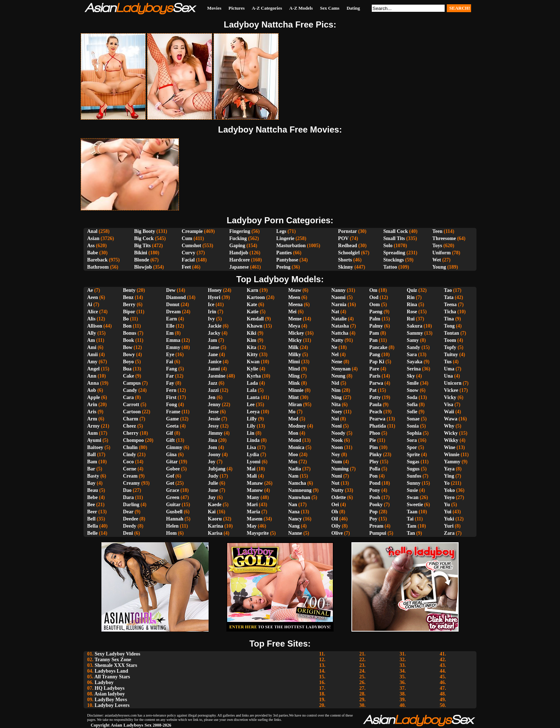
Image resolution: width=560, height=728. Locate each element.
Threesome (444, 238)
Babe (92, 253)
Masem (255, 519)
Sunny (414, 483)
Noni (337, 426)
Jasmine (217, 376)
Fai (169, 362)
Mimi (294, 362)
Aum (92, 433)
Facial (188, 260)
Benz (128, 297)
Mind (294, 369)
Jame (214, 347)
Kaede (215, 505)
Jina (212, 440)
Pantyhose (287, 260)
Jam (212, 340)
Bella (92, 526)
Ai (90, 305)
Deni (128, 533)
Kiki (251, 333)
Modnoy (297, 426)
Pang (375, 355)
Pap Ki (377, 362)
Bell (91, 519)
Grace (173, 490)
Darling (131, 505)
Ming (294, 376)
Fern (171, 390)
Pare (374, 369)
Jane (213, 355)
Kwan (253, 362)
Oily (336, 526)
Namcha (297, 483)
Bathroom (98, 267)
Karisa (215, 533)
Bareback (97, 260)
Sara (412, 355)
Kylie (252, 369)
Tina (449, 319)
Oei (335, 505)
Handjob (239, 253)
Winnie (452, 455)
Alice (92, 312)
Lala (252, 390)
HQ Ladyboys (110, 688)
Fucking (238, 238)
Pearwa (377, 419)
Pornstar (348, 231)
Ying (449, 476)
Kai (212, 512)
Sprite (413, 455)
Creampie (192, 231)
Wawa (451, 419)
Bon (127, 326)
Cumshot (191, 246)
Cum (187, 238)
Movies (214, 8)
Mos (293, 462)
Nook (337, 440)
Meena (295, 305)
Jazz (212, 383)
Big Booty (144, 231)
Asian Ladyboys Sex (131, 725)
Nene (337, 362)
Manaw (255, 483)
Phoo (375, 433)
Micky (295, 340)
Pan (373, 340)
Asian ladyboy (109, 694)
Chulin (130, 447)
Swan (413, 497)
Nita (336, 405)
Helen (172, 526)
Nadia (295, 469)
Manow (255, 490)
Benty (129, 290)
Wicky (451, 433)
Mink (294, 383)
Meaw (295, 290)
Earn (171, 319)
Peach (376, 412)
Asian (93, 238)
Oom (375, 305)
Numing (340, 469)
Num (337, 462)
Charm (131, 419)
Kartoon (256, 297)
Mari (252, 505)
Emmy (173, 347)
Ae (90, 290)
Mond (295, 440)
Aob (92, 390)
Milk (293, 347)
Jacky (214, 333)
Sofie (412, 412)
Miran (295, 405)
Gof (170, 476)
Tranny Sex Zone (113, 660)
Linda (253, 440)
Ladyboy (104, 682)
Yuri (449, 526)
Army (93, 426)
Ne (334, 347)
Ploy (374, 462)
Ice (211, 305)
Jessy (213, 426)
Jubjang (217, 469)
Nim (336, 390)
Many (253, 497)
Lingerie (285, 238)
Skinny (346, 267)
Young (439, 267)
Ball (91, 455)
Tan (411, 533)
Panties (284, 253)
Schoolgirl (349, 253)
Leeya (253, 412)
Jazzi (213, 390)
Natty (337, 340)
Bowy (129, 355)
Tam (412, 526)
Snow (413, 390)
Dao (127, 490)
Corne (129, 469)
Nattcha (340, 333)
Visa (449, 405)
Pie (373, 440)
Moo (293, 455)
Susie (412, 490)
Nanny (339, 290)
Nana (294, 512)
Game (172, 419)
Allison (95, 326)
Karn (252, 290)
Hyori (214, 297)
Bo (126, 319)
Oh (335, 512)
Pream (376, 526)
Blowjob (143, 267)
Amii (92, 355)
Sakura (415, 326)
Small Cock (396, 231)
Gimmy (174, 447)
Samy (413, 340)
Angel (93, 369)
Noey (337, 412)
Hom (171, 533)
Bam (92, 462)
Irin (212, 312)
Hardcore (239, 260)
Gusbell (174, 512)
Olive (337, 533)
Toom (450, 340)
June (213, 490)
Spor (412, 447)
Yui (448, 512)
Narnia (339, 305)
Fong (171, 405)
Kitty (252, 355)
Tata (449, 297)
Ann (92, 376)
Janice (215, 362)
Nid (335, 383)
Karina (216, 526)
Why (449, 426)
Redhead (348, 246)
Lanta (253, 397)
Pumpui (378, 533)
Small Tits (394, 238)
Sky (411, 376)
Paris (375, 376)
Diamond (176, 297)
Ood (374, 297)
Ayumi (94, 440)
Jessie (214, 419)
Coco (128, 462)
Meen (294, 297)
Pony (375, 490)
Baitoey (95, 447)
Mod (293, 419)
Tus (448, 362)
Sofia (412, 405)
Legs (281, 231)
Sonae (413, 419)
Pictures (237, 8)
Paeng (376, 312)
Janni (214, 369)
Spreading (394, 253)
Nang (294, 526)
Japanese (239, 267)
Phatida (378, 426)
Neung (338, 376)
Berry (129, 305)
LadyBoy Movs (111, 700)
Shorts (345, 260)
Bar (91, 469)
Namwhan (299, 497)
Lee (251, 405)
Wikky (451, 440)
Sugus (413, 469)
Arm (92, 419)
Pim (374, 447)
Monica (296, 447)
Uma (449, 369)
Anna (93, 383)
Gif (169, 433)
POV (343, 238)
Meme (295, 319)
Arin (92, 405)
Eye (170, 355)
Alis (91, 319)
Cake (128, 376)
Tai (410, 519)
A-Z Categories (267, 8)
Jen (212, 397)
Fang (171, 369)
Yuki (449, 519)
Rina (412, 305)
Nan (293, 505)
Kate (252, 305)
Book (128, 340)
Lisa (251, 447)
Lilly (252, 419)
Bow (127, 347)
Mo (292, 412)
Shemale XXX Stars (116, 665)
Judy (213, 476)
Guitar (173, 505)
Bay (91, 483)
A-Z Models (301, 8)
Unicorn (453, 383)
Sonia (413, 426)
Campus (132, 383)
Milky (295, 355)
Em (170, 333)
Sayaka (415, 362)
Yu (447, 505)
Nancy (295, 519)
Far (170, 376)
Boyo (128, 362)
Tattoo (390, 267)
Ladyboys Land (111, 671)
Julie (213, 483)
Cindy (129, 455)
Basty (93, 476)
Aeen (92, 297)
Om (373, 290)
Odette (339, 497)
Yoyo (449, 497)
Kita (251, 347)
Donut (173, 305)
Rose (412, 312)
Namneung (300, 490)
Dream (173, 312)
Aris (92, 412)
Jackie (215, 326)
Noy (336, 455)
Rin (411, 297)
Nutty (337, 490)
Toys (437, 246)
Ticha (450, 312)
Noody (338, 433)
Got (170, 483)
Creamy (131, 483)
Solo (388, 246)
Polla (375, 469)
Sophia (414, 433)
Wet (437, 260)
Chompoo (133, 440)
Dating (353, 8)
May (252, 526)
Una (448, 376)
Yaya (449, 469)
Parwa (376, 383)
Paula (375, 405)
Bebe (92, 497)
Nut (336, 483)
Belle (92, 533)
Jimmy (215, 433)
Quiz (412, 290)
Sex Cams (330, 8)
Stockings (394, 260)
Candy (130, 390)
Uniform (442, 253)
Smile (413, 383)
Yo (447, 483)
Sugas (413, 462)
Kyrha (254, 376)
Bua (127, 369)
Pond (375, 483)
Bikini (141, 253)
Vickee (451, 390)
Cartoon (132, 412)
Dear (128, 512)
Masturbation (291, 246)
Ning (337, 397)
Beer (92, 512)
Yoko (449, 490)
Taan (412, 512)
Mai (251, 469)
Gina (171, 455)
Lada (252, 383)
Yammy (452, 462)
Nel (335, 355)
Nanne (295, 533)
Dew (171, 290)
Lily (251, 426)
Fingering (240, 231)
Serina (414, 369)
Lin (251, 433)
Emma (173, 340)
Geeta (172, 426)
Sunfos (414, 476)
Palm (375, 319)
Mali (252, 476)
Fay (170, 383)
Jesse (213, 412)
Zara (449, 533)
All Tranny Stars (112, 677)
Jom (212, 447)
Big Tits (142, 246)
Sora (412, 440)
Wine (450, 447)
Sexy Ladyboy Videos (117, 654)
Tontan (451, 333)
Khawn (255, 326)
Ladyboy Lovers (112, 705)
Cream (130, 476)
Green (173, 497)
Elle (170, 326)
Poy (373, 519)
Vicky (450, 397)
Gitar (172, 462)
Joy (212, 462)
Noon (337, 447)
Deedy (129, 526)
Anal (92, 231)
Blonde (141, 260)
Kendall (255, 319)
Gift (170, 440)
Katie (253, 312)
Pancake (378, 347)
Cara (128, 397)
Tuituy (451, 355)
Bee (91, 505)
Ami (92, 347)
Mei (292, 312)
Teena (450, 305)
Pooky (376, 505)
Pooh (375, 497)
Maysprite (258, 533)
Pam (374, 333)
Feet (186, 267)
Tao (448, 290)
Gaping (237, 246)
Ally (92, 333)
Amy (92, 362)
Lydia (253, 455)
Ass (91, 246)
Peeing (283, 267)
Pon (373, 476)
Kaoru (215, 519)
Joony (214, 455)
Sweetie (415, 505)
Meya (294, 326)
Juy (212, 497)
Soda (412, 397)
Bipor (129, 312)
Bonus (129, 333)
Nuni (337, 476)
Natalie (339, 319)
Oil (335, 519)
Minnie (296, 390)
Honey (215, 290)
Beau (92, 490)
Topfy (450, 347)
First (171, 397)
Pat (373, 390)
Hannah (175, 519)
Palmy (376, 326)
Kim (251, 340)
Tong (449, 326)
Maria (253, 512)
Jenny (214, 405)
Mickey (296, 333)
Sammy (415, 333)
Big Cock (144, 238)
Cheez (129, 426)
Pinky (376, 455)
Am (91, 340)
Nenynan (341, 369)
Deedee (131, 519)
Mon (293, 433)
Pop (373, 512)
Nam (293, 476)
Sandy (413, 347)
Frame (173, 412)
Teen (437, 231)
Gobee (173, 469)
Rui (411, 319)
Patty (375, 397)
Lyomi (254, 462)
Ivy (211, 319)
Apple (94, 397)
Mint (294, 397)
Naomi (339, 297)
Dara (128, 497)
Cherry (131, 433)
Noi (335, 419)
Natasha (340, 326)
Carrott (131, 405)
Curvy (189, 253)
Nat (335, 312)
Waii (449, 412)
